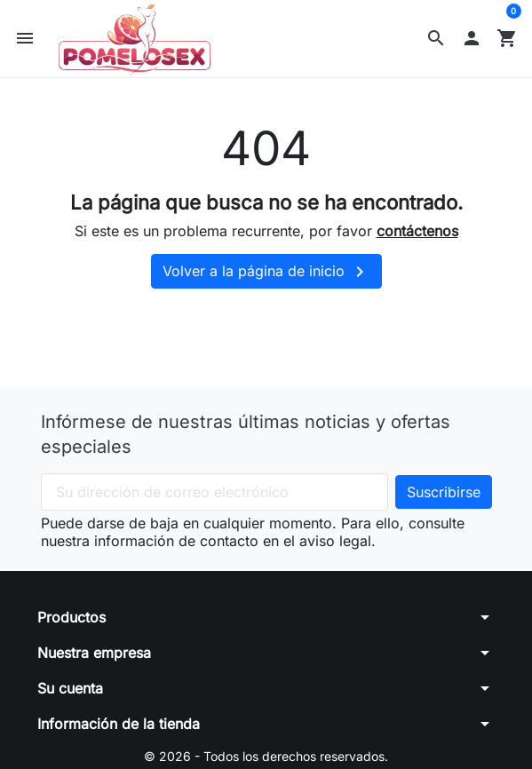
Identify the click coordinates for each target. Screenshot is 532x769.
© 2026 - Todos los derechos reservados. (266, 756)
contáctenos (417, 231)
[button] (436, 38)
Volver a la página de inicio (266, 272)
